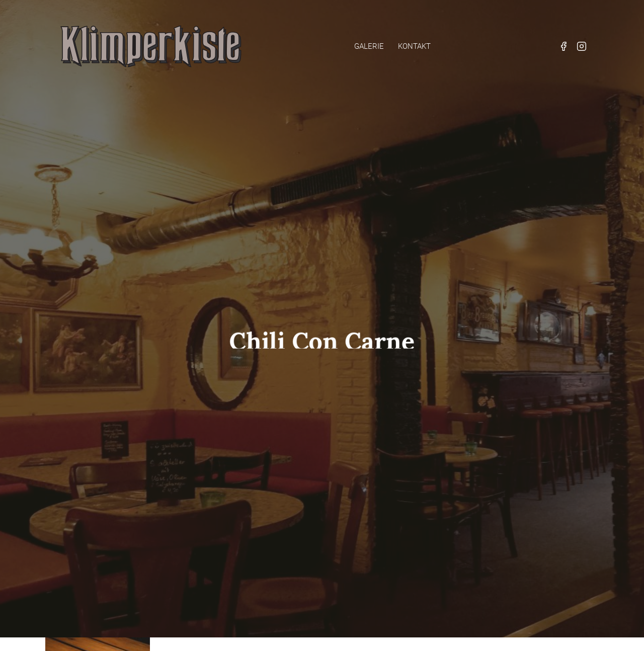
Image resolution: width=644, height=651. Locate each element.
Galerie (369, 46)
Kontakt (414, 46)
